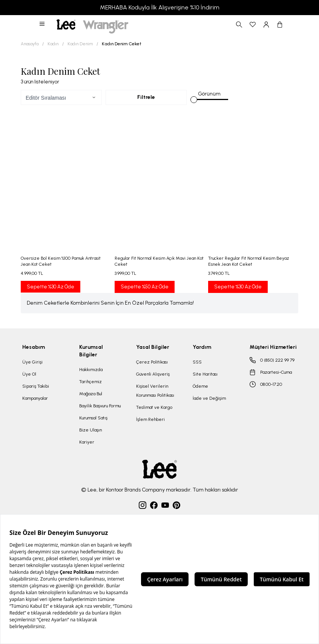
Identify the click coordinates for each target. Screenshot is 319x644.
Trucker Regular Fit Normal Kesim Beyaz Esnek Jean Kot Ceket (249, 261)
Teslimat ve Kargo (154, 407)
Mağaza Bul (91, 394)
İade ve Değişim (209, 398)
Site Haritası (205, 374)
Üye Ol (29, 374)
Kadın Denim (80, 44)
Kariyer (87, 442)
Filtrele (146, 97)
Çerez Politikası (152, 362)
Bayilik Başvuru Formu (100, 406)
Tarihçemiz (90, 382)
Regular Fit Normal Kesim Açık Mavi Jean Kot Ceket (159, 261)
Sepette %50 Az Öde (145, 287)
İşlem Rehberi (150, 419)
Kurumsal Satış (93, 418)
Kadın (53, 44)
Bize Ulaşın (90, 430)
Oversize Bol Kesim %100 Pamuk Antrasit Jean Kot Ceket (61, 261)
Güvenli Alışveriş (153, 374)
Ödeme (200, 386)
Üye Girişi (32, 362)
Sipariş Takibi (36, 386)
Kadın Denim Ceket (122, 44)
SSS (197, 362)
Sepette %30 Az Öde (51, 287)
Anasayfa (30, 44)
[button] (43, 25)
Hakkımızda (91, 370)
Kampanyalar (35, 398)
